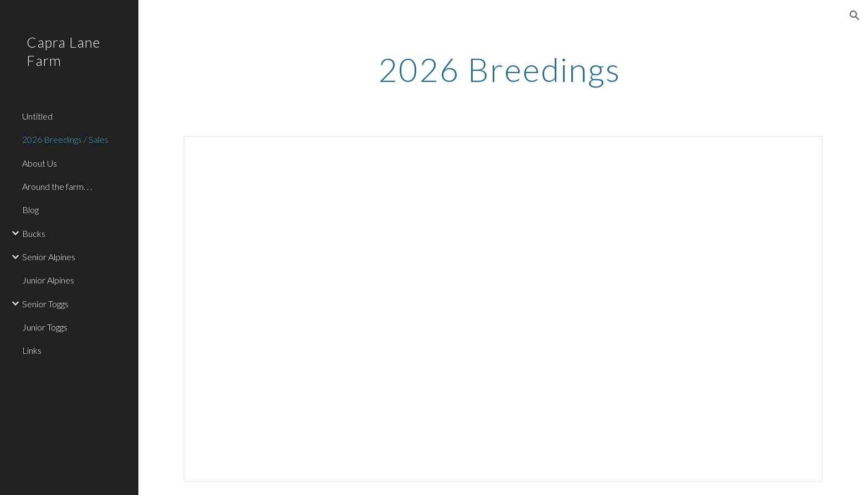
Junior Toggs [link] (45, 327)
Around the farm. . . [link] (57, 186)
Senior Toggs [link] (45, 304)
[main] (503, 69)
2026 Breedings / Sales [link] (65, 139)
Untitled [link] (37, 116)
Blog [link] (30, 210)
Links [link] (32, 350)
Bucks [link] (34, 233)
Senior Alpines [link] (49, 257)
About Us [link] (40, 163)
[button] (855, 16)
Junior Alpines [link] (48, 280)
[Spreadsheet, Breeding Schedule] (503, 309)
